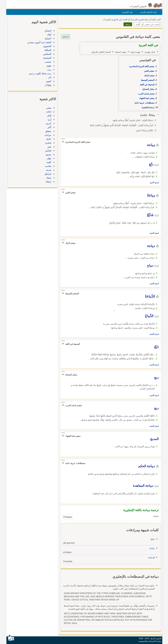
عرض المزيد (154, 182)
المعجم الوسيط (147, 80)
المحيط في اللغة (147, 85)
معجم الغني (149, 71)
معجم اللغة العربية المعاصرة (141, 66)
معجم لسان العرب (146, 94)
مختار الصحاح (148, 89)
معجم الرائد (149, 75)
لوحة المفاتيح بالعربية (148, 12)
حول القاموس (127, 12)
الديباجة (151, 558)
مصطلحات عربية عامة (144, 103)
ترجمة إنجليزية (147, 107)
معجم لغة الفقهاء (146, 98)
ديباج (152, 539)
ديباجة (151, 548)
